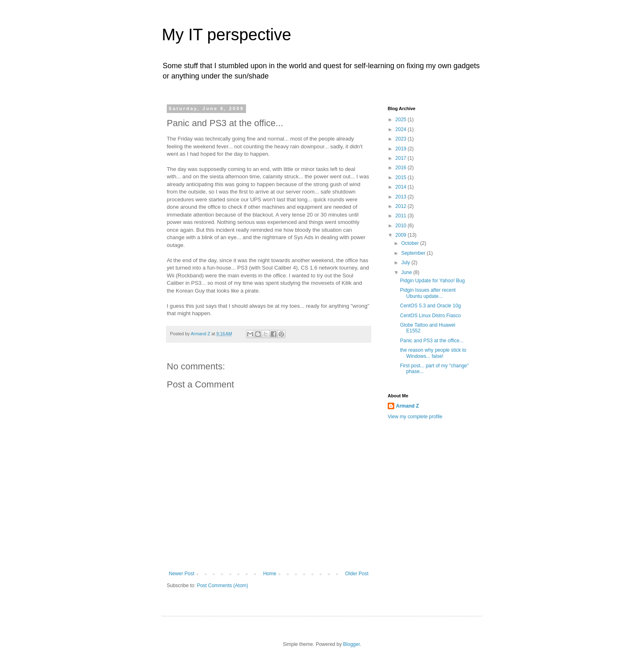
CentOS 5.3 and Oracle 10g (430, 306)
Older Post (357, 574)
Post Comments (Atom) (222, 586)
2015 (402, 178)
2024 (402, 129)
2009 (402, 235)
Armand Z (407, 406)
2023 (402, 139)
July (406, 263)
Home (270, 574)
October (411, 243)
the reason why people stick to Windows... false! (433, 353)
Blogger (351, 644)
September (414, 253)
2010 (402, 226)
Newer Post (182, 574)
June (407, 272)
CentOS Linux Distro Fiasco (430, 316)
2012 (402, 206)
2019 (402, 149)
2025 (402, 120)
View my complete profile (415, 417)
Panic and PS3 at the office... (432, 341)
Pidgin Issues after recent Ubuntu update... (428, 293)
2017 (402, 158)
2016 (402, 168)
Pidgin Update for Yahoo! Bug (432, 281)
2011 (402, 216)
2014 (402, 187)
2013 (402, 197)
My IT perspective (227, 35)
